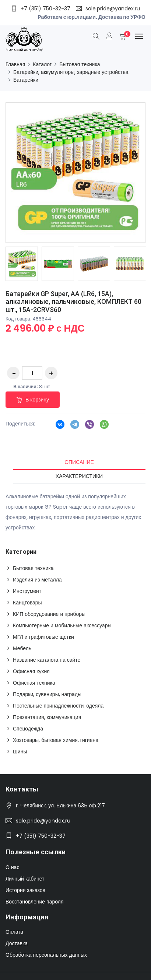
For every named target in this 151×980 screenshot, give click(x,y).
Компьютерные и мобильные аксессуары (62, 625)
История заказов (25, 890)
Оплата (14, 932)
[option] (22, 264)
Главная (15, 64)
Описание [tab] (79, 462)
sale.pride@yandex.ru (43, 821)
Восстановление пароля (34, 902)
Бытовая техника (80, 64)
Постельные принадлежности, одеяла (58, 706)
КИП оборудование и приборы (49, 614)
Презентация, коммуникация (47, 717)
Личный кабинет (25, 879)
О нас (12, 867)
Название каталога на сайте (47, 660)
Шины (20, 752)
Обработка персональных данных (46, 955)
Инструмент (27, 591)
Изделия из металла (37, 580)
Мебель (22, 648)
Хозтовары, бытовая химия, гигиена (56, 740)
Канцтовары (27, 603)
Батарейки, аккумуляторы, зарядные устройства (71, 72)
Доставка (17, 943)
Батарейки (26, 80)
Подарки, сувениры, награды (47, 694)
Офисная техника (34, 683)
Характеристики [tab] (79, 476)
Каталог (42, 64)
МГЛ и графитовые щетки (43, 637)
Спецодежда (28, 729)
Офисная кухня (31, 671)
